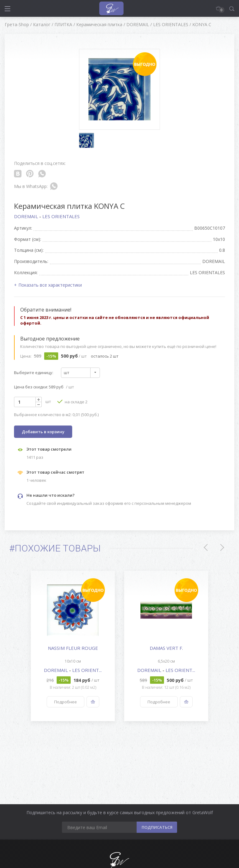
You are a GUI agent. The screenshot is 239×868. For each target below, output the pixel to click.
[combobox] (80, 373)
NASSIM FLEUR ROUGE (73, 648)
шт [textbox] (67, 373)
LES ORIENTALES (61, 216)
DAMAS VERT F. (166, 648)
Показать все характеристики (50, 285)
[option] (73, 646)
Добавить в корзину (43, 432)
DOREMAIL (27, 216)
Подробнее (66, 702)
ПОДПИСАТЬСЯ (157, 827)
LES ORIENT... (87, 670)
